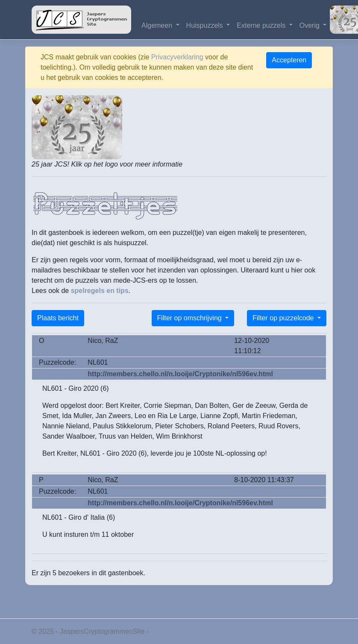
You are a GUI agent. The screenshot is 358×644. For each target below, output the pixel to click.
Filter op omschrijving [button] (191, 318)
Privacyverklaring (177, 57)
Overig (311, 25)
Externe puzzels (262, 25)
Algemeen (158, 25)
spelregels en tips (100, 291)
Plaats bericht (58, 318)
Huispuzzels (206, 25)
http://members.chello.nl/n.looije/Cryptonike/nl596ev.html (180, 374)
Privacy (162, 631)
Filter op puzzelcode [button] (284, 318)
